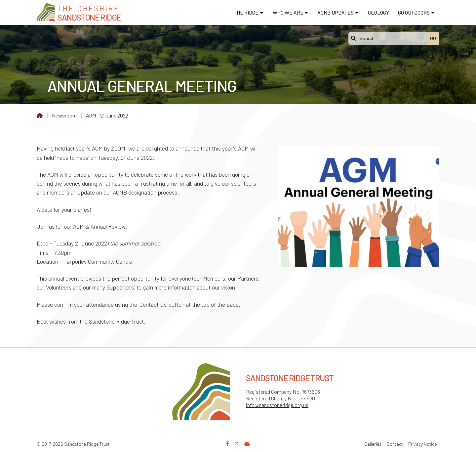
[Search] (389, 38)
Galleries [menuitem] (373, 444)
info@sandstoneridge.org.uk (277, 405)
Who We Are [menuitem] (288, 12)
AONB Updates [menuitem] (336, 12)
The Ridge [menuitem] (246, 12)
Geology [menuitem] (378, 12)
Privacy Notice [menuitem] (422, 444)
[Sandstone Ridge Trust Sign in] (247, 444)
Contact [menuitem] (395, 444)
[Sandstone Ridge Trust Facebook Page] (228, 444)
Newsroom (64, 115)
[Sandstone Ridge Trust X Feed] (237, 444)
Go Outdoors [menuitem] (414, 12)
